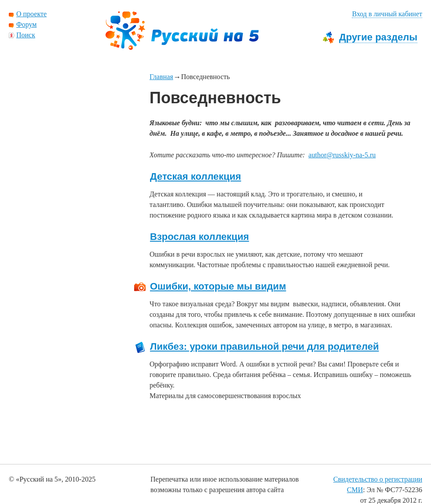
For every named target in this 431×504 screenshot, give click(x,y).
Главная (161, 77)
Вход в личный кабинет (387, 14)
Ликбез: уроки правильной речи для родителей (264, 347)
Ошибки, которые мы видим (218, 286)
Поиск (26, 35)
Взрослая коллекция (199, 237)
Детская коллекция (195, 177)
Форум (26, 24)
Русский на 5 (182, 31)
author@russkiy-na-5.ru (342, 155)
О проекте (31, 14)
